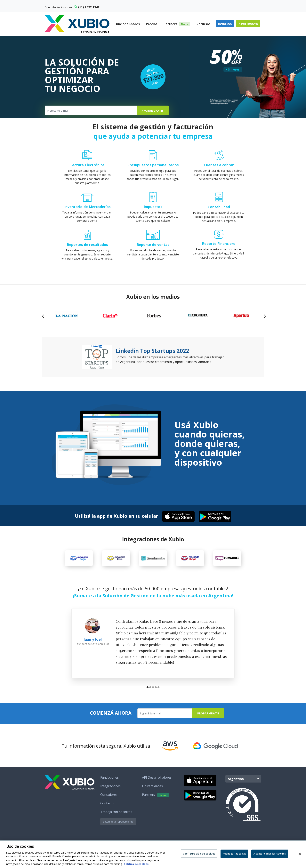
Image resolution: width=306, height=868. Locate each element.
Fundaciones (109, 781)
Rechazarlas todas (234, 854)
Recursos (203, 24)
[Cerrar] (300, 854)
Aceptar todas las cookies (270, 854)
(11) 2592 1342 (87, 7)
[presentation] (43, 315)
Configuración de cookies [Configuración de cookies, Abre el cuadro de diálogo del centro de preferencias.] (199, 854)
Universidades (152, 789)
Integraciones (110, 789)
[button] (148, 691)
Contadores (109, 798)
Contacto (107, 806)
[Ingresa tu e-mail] (91, 110)
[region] (153, 854)
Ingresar (225, 24)
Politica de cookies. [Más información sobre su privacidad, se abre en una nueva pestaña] (137, 864)
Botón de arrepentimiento (118, 825)
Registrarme (248, 24)
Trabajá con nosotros (116, 815)
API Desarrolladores (157, 781)
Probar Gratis (153, 111)
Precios (152, 24)
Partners (177, 24)
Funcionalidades (127, 24)
